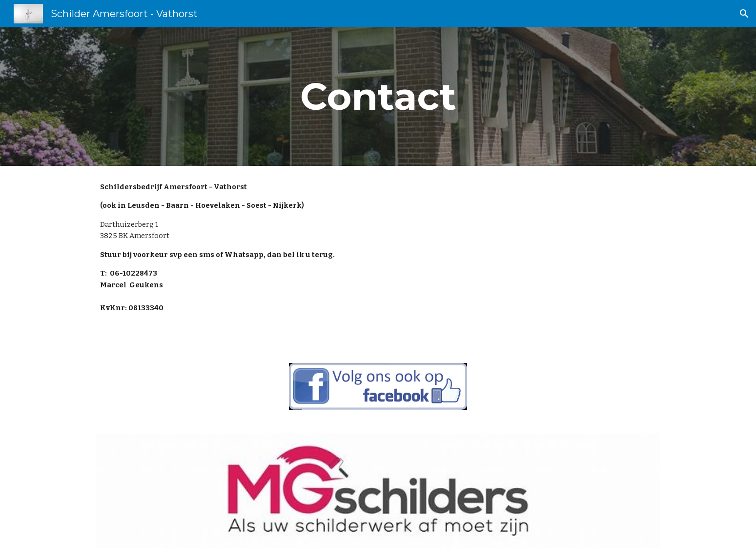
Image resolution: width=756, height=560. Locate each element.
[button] (744, 14)
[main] (378, 97)
